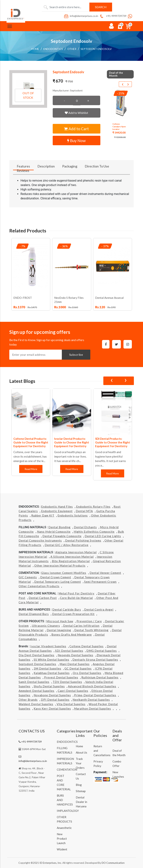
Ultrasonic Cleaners (46, 626)
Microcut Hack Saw (60, 621)
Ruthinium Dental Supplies (100, 677)
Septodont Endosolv (96, 49)
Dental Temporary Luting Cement (58, 582)
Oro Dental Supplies (87, 673)
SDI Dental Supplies (69, 651)
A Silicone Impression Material (72, 557)
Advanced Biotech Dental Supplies (92, 686)
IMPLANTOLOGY (68, 811)
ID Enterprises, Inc (50, 863)
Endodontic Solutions (73, 515)
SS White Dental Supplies (51, 660)
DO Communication (113, 863)
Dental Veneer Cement (105, 573)
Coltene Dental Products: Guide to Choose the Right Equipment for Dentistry (31, 442)
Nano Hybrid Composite (54, 532)
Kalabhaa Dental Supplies (52, 673)
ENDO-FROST (23, 298)
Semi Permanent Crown (100, 582)
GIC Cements (28, 577)
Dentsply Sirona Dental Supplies (95, 660)
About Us (81, 752)
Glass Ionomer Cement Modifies (64, 573)
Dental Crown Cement (56, 577)
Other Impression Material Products (60, 565)
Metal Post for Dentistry (76, 593)
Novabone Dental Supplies (52, 695)
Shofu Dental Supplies (49, 686)
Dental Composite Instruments (40, 540)
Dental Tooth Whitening (91, 630)
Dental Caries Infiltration (81, 626)
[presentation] (123, 84)
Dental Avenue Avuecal (109, 298)
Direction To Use (97, 166)
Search (101, 7)
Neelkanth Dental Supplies (91, 700)
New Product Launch (62, 839)
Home (35, 49)
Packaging (70, 166)
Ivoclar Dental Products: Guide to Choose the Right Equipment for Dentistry (72, 442)
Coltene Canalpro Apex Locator (119, 126)
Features (23, 166)
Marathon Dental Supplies (93, 708)
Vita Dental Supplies (71, 704)
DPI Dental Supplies (55, 700)
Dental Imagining (59, 630)
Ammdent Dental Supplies (36, 691)
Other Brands (28, 700)
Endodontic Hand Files (57, 507)
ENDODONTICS (53, 49)
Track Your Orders (80, 763)
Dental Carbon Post (43, 598)
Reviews (23, 171)
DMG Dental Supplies (102, 651)
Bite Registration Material (71, 561)
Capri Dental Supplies (73, 691)
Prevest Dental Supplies (61, 677)
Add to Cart (76, 129)
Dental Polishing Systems (83, 540)
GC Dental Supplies (78, 668)
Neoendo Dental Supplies (76, 655)
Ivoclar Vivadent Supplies (48, 646)
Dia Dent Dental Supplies (36, 655)
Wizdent (62, 849)
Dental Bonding (59, 527)
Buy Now (76, 140)
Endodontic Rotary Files (93, 507)
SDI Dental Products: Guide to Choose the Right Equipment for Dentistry (113, 442)
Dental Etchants (85, 527)
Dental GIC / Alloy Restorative (67, 545)
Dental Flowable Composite (62, 536)
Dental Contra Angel (99, 609)
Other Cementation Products (39, 586)
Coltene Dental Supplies (86, 646)
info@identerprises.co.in (81, 16)
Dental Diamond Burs (34, 614)
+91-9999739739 (113, 16)
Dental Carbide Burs (67, 609)
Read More (31, 469)
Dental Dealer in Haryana (81, 802)
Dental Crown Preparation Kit (73, 614)
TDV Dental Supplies (67, 682)
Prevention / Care (89, 621)
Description (46, 166)
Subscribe (76, 355)
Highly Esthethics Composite (94, 532)
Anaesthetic (64, 828)
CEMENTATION (67, 770)
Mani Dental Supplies (75, 664)
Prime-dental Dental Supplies (95, 695)
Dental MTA (84, 511)
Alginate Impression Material (76, 552)
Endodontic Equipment (57, 511)
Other (72, 49)
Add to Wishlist (76, 113)
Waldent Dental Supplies (36, 704)
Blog (79, 785)
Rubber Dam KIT (43, 515)
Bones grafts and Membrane (72, 634)
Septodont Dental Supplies (37, 664)
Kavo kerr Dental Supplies (52, 708)
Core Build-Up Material (76, 598)
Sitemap (81, 791)
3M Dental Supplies (47, 668)
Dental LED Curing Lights (103, 536)
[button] (28, 89)
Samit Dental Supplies (34, 682)
